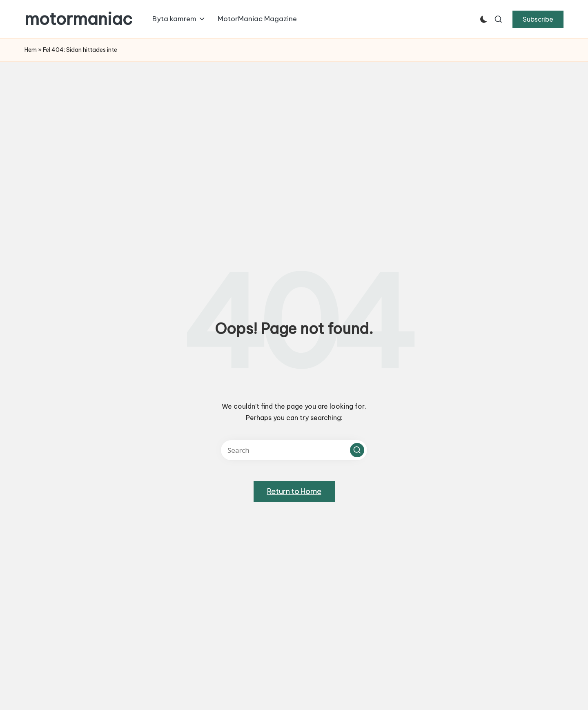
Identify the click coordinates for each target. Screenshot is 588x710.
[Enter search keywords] (294, 450)
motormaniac (78, 19)
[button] (538, 19)
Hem (31, 50)
